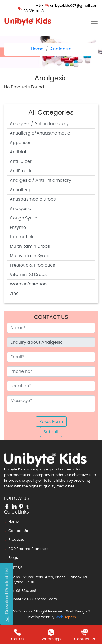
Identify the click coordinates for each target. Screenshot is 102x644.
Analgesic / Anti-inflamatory (40, 180)
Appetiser (20, 143)
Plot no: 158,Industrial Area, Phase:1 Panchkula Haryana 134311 (45, 580)
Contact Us (16, 531)
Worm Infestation (28, 284)
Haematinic (22, 237)
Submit (51, 432)
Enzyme (18, 228)
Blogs (11, 558)
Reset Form (51, 422)
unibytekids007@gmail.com (69, 6)
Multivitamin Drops (30, 246)
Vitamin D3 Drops (28, 275)
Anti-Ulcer (21, 161)
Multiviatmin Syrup (30, 256)
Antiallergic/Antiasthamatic (40, 133)
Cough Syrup (24, 218)
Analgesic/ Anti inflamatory (39, 124)
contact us (85, 635)
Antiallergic (22, 190)
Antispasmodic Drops (33, 199)
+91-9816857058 (28, 8)
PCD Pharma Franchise (26, 549)
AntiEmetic (21, 171)
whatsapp (51, 635)
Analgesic (61, 49)
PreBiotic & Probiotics (32, 265)
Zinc (14, 294)
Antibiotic (20, 152)
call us (17, 635)
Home (37, 49)
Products (14, 540)
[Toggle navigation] (94, 21)
